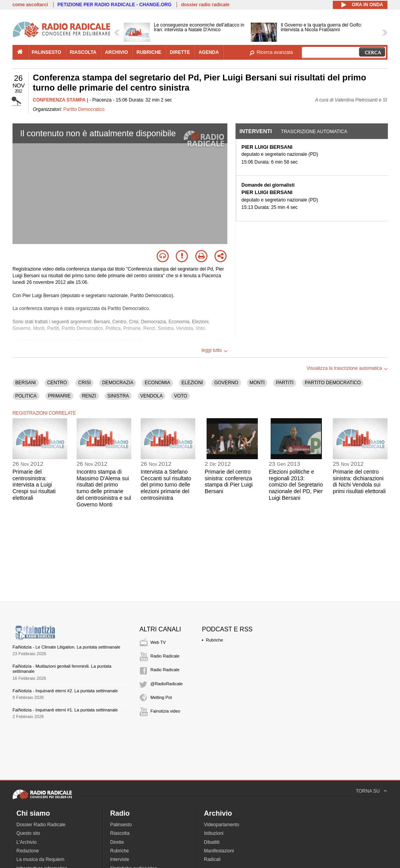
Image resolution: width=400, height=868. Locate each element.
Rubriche (214, 640)
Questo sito (28, 833)
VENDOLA (151, 396)
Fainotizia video (165, 711)
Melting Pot (161, 697)
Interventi (256, 131)
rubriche (149, 52)
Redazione (28, 851)
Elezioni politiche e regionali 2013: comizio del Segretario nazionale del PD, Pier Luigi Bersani (296, 485)
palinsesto (46, 52)
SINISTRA (118, 396)
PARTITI (285, 383)
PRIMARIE (59, 396)
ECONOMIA (157, 383)
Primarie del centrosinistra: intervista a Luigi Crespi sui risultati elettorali (34, 485)
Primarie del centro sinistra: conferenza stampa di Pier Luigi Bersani (229, 481)
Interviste (120, 859)
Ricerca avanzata (275, 52)
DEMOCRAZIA (118, 383)
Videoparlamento (222, 825)
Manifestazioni (219, 851)
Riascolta (120, 833)
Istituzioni (214, 833)
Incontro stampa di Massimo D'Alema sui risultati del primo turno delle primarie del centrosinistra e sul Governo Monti (104, 488)
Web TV (158, 642)
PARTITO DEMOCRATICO (333, 383)
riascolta (83, 52)
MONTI (257, 383)
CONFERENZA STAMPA (59, 100)
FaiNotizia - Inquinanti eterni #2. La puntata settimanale (65, 691)
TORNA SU (368, 791)
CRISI (84, 383)
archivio (117, 52)
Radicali (212, 859)
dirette (180, 52)
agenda (209, 52)
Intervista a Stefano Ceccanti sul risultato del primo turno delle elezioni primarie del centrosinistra (166, 485)
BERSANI (26, 383)
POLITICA (26, 396)
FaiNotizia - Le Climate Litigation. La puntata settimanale (66, 647)
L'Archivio (27, 842)
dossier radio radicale (205, 5)
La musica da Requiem (40, 859)
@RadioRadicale (167, 684)
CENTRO (57, 383)
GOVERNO (226, 383)
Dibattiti (212, 842)
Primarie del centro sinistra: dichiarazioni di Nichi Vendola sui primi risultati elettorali (359, 481)
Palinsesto (121, 825)
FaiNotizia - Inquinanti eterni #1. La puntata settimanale (65, 710)
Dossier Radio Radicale (41, 825)
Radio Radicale (165, 656)
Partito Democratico (84, 109)
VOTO (180, 396)
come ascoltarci (30, 5)
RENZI (89, 396)
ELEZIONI (192, 383)
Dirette (117, 842)
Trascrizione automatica (314, 132)
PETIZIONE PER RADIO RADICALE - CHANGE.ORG (114, 5)
